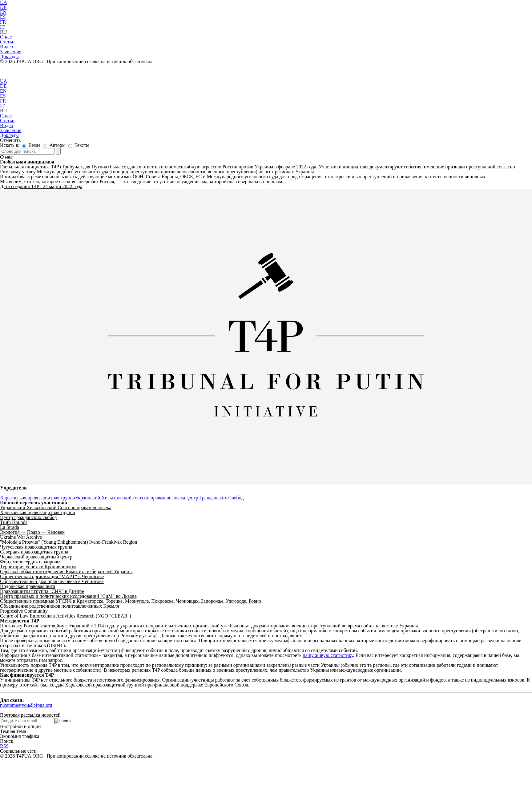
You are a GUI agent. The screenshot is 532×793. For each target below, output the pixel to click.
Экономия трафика (20, 736)
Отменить (10, 140)
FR (3, 22)
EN (3, 12)
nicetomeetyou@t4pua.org (26, 705)
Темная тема (13, 731)
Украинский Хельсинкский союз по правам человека (130, 498)
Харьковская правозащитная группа (37, 498)
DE (3, 7)
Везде (31, 145)
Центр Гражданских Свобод (214, 498)
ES (3, 17)
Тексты (79, 145)
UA (4, 81)
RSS (4, 746)
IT (2, 27)
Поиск (7, 741)
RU (3, 32)
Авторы (54, 145)
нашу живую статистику (328, 655)
